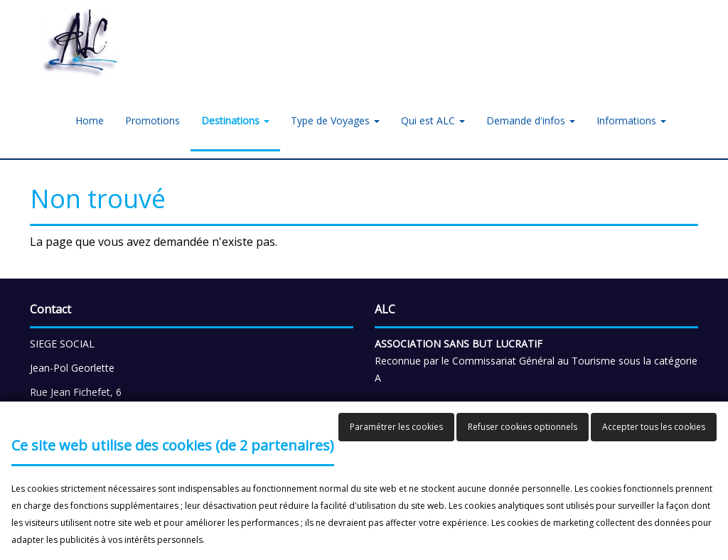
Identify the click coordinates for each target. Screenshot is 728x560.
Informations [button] (631, 120)
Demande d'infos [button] (531, 120)
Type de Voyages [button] (335, 120)
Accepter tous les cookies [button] (654, 427)
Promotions (152, 120)
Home (90, 120)
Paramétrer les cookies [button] (396, 427)
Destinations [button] (235, 120)
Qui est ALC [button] (433, 120)
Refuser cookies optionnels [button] (523, 427)
